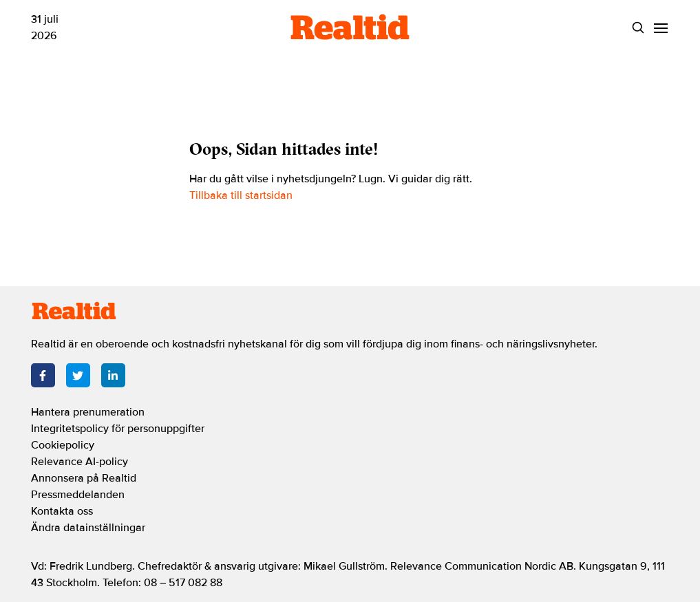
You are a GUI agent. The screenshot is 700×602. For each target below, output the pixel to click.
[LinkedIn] (113, 375)
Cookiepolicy (63, 445)
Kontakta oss (62, 511)
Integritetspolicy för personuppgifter (118, 429)
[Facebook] (43, 375)
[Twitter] (78, 375)
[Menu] (661, 28)
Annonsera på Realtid (84, 478)
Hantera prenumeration (88, 412)
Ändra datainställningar (88, 528)
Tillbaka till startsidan (241, 195)
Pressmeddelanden (78, 495)
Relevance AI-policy (79, 462)
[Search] (638, 28)
